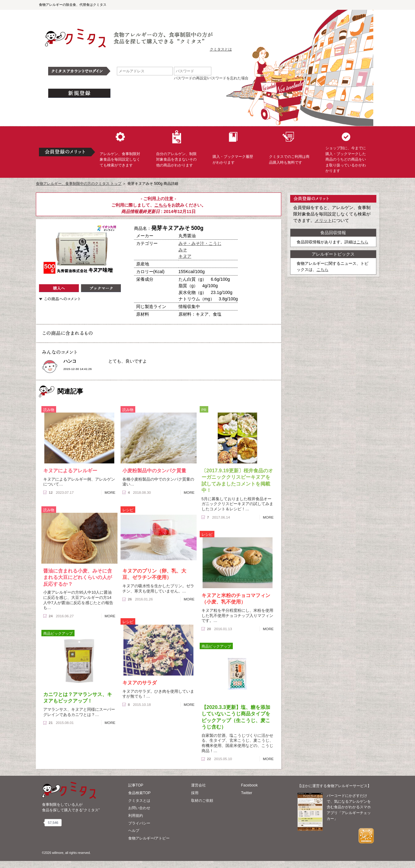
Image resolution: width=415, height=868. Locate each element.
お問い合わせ (139, 808)
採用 (195, 793)
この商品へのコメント (60, 299)
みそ (183, 250)
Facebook (249, 785)
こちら (161, 205)
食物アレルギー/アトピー (149, 838)
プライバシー (139, 823)
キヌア (185, 256)
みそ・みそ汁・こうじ (200, 243)
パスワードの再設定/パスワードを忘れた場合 (211, 78)
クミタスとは (221, 49)
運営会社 (198, 785)
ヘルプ (134, 831)
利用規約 (136, 816)
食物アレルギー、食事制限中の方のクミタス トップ (79, 184)
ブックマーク (101, 288)
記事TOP (136, 785)
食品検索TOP (139, 793)
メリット (323, 220)
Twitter (247, 793)
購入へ (59, 288)
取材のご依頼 (202, 801)
